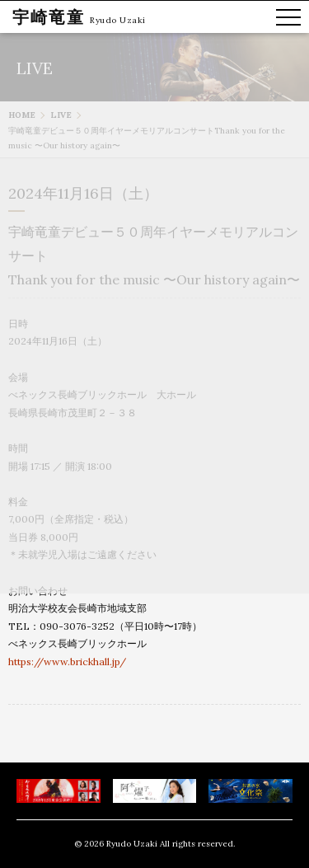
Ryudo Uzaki (118, 20)
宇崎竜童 (49, 17)
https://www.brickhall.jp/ (67, 662)
